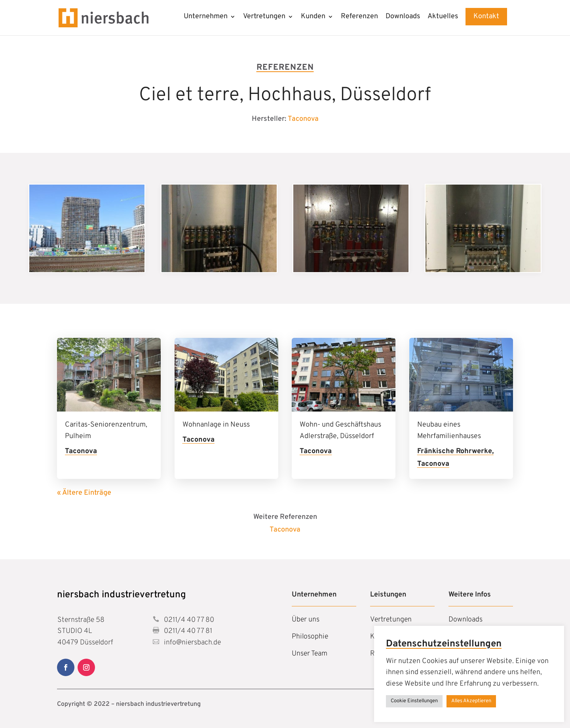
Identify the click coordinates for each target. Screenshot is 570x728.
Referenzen (359, 17)
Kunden (313, 17)
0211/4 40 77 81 (187, 631)
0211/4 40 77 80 (188, 620)
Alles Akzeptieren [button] (471, 701)
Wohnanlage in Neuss (216, 425)
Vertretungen (264, 17)
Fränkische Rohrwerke (455, 451)
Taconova (303, 119)
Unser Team (310, 654)
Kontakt (486, 16)
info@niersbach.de (192, 643)
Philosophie (310, 637)
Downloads (403, 17)
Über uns (306, 620)
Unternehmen (206, 17)
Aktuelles (443, 17)
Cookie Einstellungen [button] (414, 701)
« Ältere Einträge (84, 493)
